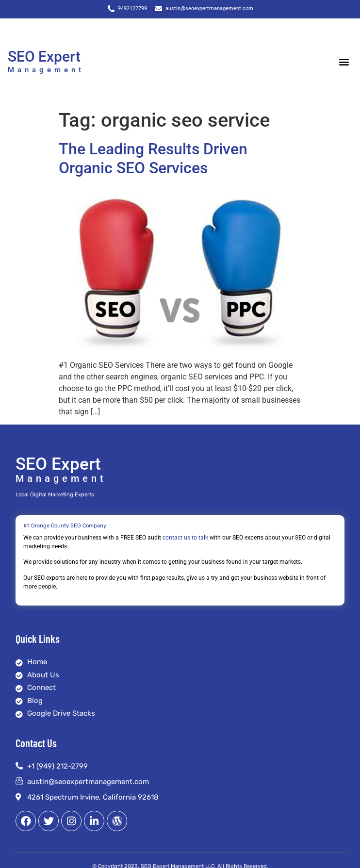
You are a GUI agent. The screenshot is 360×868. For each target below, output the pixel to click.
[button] (344, 61)
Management (46, 70)
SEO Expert (44, 57)
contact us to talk (185, 538)
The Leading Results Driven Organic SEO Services (153, 158)
